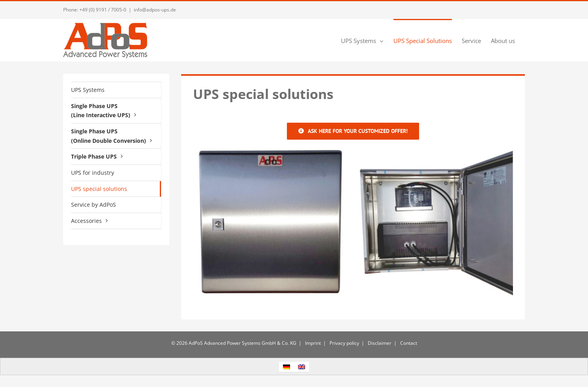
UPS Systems (88, 90)
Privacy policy (344, 343)
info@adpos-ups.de (155, 10)
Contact (408, 343)
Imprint (312, 343)
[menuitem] (287, 367)
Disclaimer (379, 343)
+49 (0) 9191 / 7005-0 (103, 10)
